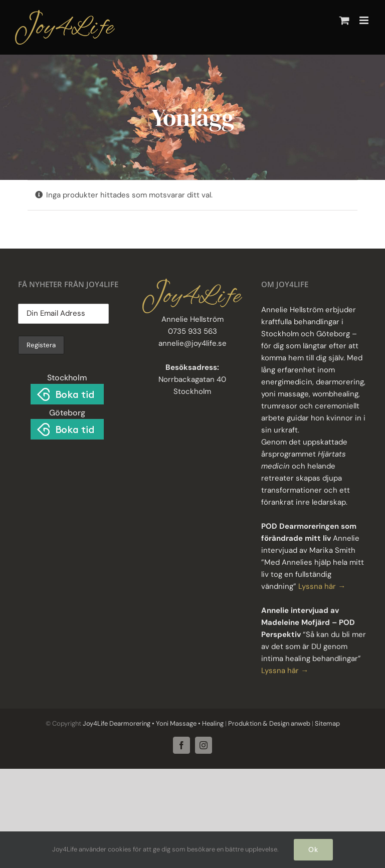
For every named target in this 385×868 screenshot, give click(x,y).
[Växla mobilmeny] (365, 20)
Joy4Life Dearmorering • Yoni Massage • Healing (153, 723)
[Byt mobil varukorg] (344, 20)
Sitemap (327, 723)
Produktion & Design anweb (269, 723)
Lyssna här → (322, 586)
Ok (313, 849)
